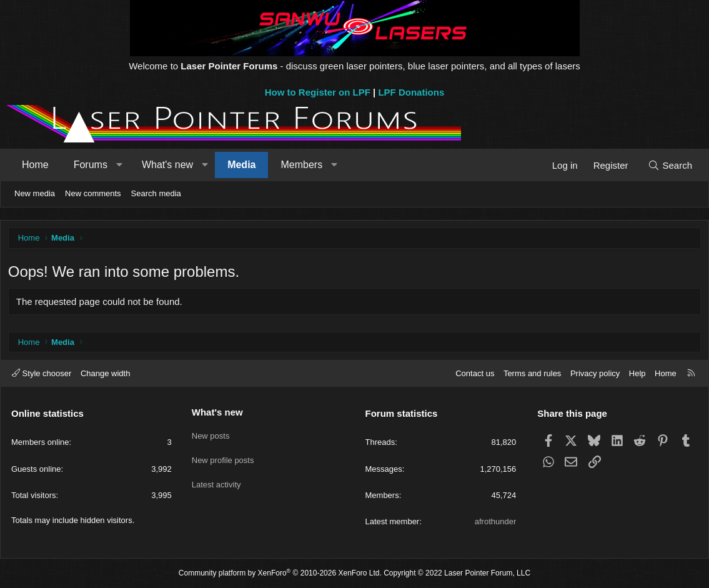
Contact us (475, 373)
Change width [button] (106, 373)
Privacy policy (595, 373)
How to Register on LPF (318, 92)
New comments (93, 193)
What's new (167, 165)
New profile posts (223, 456)
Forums (91, 165)
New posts (211, 434)
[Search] (670, 165)
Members (301, 165)
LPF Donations (411, 92)
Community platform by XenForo (280, 574)
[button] (119, 165)
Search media (156, 193)
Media (241, 165)
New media (35, 193)
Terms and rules (532, 373)
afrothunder (496, 521)
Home (35, 165)
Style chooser (42, 373)
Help (637, 373)
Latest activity (216, 479)
